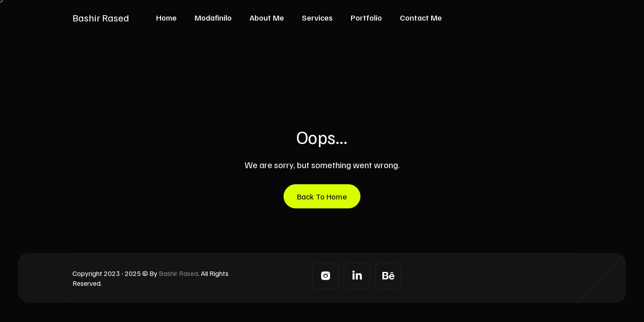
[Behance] (388, 276)
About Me (267, 17)
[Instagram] (326, 276)
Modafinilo (213, 17)
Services (317, 17)
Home (166, 17)
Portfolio (366, 17)
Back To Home (322, 196)
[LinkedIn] (357, 276)
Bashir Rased (101, 17)
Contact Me (421, 17)
